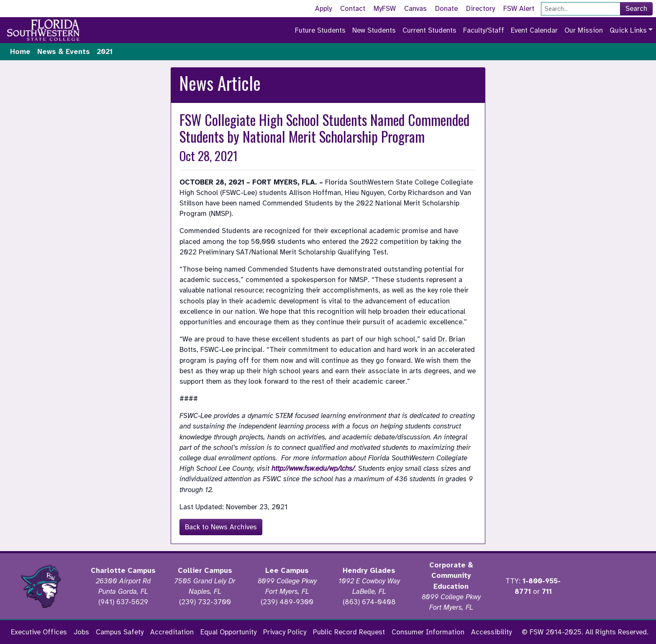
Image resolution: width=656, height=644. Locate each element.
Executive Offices (39, 632)
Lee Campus (287, 571)
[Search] (581, 9)
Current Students (429, 30)
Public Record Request (349, 632)
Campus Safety (120, 632)
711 (547, 591)
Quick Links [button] (628, 30)
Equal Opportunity (228, 632)
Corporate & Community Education (451, 576)
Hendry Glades (369, 571)
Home (20, 52)
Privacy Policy (285, 632)
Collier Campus (205, 571)
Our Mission (584, 30)
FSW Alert (519, 9)
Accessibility (491, 632)
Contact (353, 9)
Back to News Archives (221, 527)
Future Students (320, 30)
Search (636, 9)
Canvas (415, 9)
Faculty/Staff (484, 30)
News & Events (64, 52)
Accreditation (172, 632)
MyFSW (385, 9)
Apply (323, 9)
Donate (446, 9)
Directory (480, 9)
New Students (374, 30)
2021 (105, 52)
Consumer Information (428, 632)
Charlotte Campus (123, 571)
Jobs (81, 632)
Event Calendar (534, 30)
